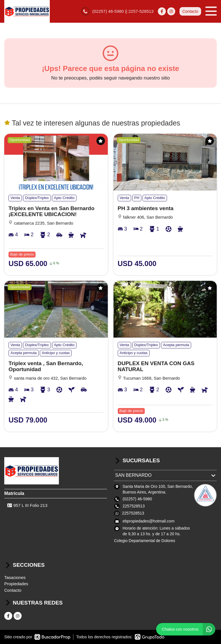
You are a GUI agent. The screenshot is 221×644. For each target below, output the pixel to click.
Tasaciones (15, 577)
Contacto (190, 11)
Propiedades (16, 584)
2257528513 (133, 513)
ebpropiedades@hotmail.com (148, 521)
